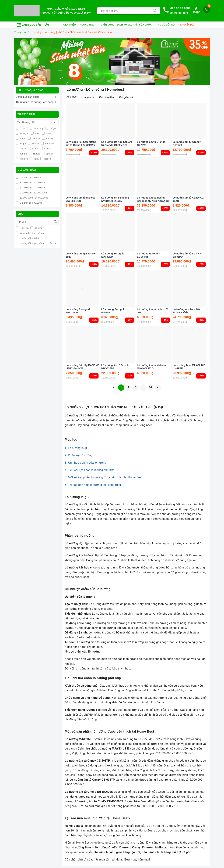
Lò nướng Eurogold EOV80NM (113, 255)
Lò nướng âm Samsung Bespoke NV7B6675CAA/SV (153, 199)
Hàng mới (86, 97)
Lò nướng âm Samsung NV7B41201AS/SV (115, 199)
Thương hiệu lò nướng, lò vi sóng (35, 102)
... (143, 387)
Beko (37, 133)
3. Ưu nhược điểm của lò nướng (85, 463)
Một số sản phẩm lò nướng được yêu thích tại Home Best (109, 732)
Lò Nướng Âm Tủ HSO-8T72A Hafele (186, 311)
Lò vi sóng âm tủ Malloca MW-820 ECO (80, 199)
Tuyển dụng (107, 25)
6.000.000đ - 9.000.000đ (32, 187)
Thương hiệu (87, 25)
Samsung (38, 128)
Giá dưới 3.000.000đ (30, 177)
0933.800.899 (179, 13)
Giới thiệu (70, 25)
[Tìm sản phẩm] (123, 11)
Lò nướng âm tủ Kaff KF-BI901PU (187, 255)
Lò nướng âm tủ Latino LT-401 (153, 311)
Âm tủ (52, 243)
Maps (197, 10)
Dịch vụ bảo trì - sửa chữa (136, 25)
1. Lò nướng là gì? (77, 448)
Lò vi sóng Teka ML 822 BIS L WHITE (189, 367)
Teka (36, 159)
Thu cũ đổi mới (167, 25)
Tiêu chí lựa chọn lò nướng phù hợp (93, 678)
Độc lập (38, 228)
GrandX (23, 128)
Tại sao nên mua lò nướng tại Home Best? (98, 818)
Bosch (47, 159)
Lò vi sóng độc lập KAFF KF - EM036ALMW (82, 367)
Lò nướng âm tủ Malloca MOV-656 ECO (151, 367)
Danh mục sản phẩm (28, 97)
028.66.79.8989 (180, 8)
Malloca (23, 159)
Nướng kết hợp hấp (30, 238)
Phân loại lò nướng (80, 536)
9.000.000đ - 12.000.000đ (33, 192)
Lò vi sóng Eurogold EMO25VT (113, 311)
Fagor (22, 144)
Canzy (23, 149)
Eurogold (24, 133)
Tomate (23, 154)
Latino (49, 138)
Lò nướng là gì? (77, 497)
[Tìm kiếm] (155, 11)
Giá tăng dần (105, 97)
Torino (23, 138)
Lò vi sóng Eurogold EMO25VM (78, 311)
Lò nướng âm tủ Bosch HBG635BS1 (115, 367)
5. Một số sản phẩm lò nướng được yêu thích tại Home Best (104, 477)
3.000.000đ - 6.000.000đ (32, 182)
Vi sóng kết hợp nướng (31, 233)
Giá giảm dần (125, 97)
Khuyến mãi (189, 25)
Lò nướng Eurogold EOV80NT (149, 255)
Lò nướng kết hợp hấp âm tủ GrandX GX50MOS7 (117, 143)
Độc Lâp (24, 228)
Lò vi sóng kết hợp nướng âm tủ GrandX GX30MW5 (81, 143)
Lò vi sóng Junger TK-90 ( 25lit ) (81, 255)
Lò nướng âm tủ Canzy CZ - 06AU (189, 199)
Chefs (35, 149)
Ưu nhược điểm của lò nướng (88, 589)
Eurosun (49, 144)
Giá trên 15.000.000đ (31, 203)
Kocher (35, 144)
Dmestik (36, 138)
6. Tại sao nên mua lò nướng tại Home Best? (94, 485)
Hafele (36, 154)
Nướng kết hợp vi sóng (31, 243)
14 (150, 387)
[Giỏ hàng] (206, 9)
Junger (53, 128)
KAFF (47, 149)
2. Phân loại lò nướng (79, 455)
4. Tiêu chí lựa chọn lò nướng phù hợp (90, 470)
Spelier (49, 154)
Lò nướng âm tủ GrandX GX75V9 (187, 143)
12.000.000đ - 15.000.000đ (34, 198)
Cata (48, 133)
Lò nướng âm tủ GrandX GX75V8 (151, 143)
